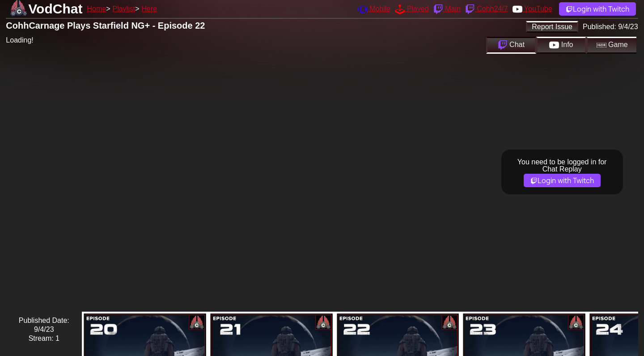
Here (150, 9)
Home (96, 9)
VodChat (55, 9)
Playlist (124, 9)
